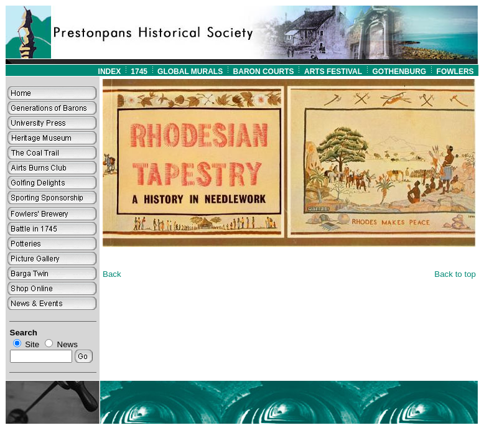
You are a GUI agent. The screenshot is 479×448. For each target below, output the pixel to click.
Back (112, 274)
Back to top (455, 274)
